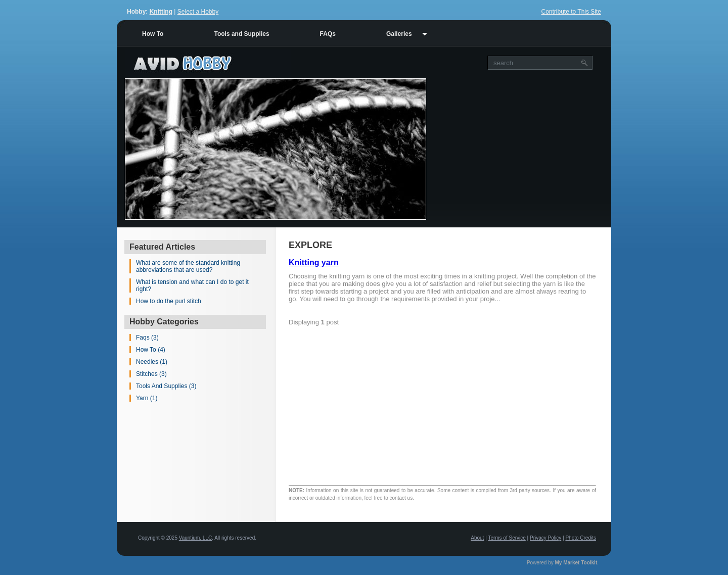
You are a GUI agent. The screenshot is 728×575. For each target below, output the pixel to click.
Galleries (399, 34)
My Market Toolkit (576, 563)
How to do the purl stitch (169, 301)
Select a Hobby (198, 12)
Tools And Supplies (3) (166, 386)
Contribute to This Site (571, 12)
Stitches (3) (151, 374)
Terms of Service (507, 538)
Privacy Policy (545, 538)
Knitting (161, 12)
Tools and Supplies (241, 34)
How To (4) (151, 350)
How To (153, 34)
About (477, 538)
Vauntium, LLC (195, 538)
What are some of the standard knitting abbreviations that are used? (188, 266)
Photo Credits (581, 538)
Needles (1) (152, 362)
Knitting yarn (314, 262)
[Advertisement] (519, 149)
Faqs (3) (147, 338)
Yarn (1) (147, 398)
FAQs (328, 34)
